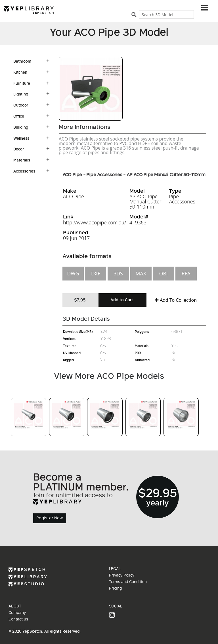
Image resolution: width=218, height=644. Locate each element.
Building (21, 128)
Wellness (21, 139)
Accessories (24, 172)
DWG (73, 273)
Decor (19, 150)
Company (17, 613)
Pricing (115, 589)
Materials (22, 161)
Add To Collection (176, 300)
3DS (118, 273)
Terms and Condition (128, 582)
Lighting (21, 95)
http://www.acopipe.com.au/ (95, 222)
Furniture (22, 84)
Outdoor (21, 106)
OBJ (163, 273)
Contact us (18, 620)
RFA (186, 273)
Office (19, 117)
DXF (96, 273)
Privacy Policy (122, 576)
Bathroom (22, 62)
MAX (141, 273)
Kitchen (20, 73)
